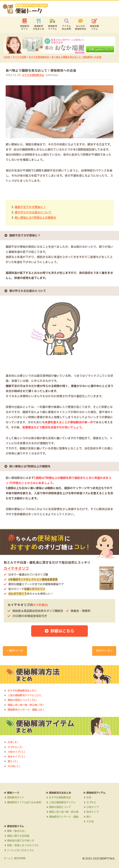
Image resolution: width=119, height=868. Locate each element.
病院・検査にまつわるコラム (53, 840)
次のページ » (104, 650)
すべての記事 (19, 57)
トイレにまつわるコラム (50, 845)
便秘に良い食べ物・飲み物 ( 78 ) (27, 705)
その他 (11, 850)
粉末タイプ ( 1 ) (17, 756)
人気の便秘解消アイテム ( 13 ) (25, 695)
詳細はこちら (63, 631)
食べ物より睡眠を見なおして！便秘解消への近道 (76, 57)
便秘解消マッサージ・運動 (67, 816)
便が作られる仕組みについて (33, 212)
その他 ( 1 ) (14, 766)
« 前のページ (15, 650)
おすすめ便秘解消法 (39, 57)
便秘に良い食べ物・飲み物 (67, 811)
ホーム (7, 858)
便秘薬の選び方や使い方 (50, 835)
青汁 (10, 845)
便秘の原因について (63, 807)
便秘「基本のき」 (46, 826)
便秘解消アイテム (53, 28)
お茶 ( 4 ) (13, 742)
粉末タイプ (14, 840)
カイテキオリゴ (16, 568)
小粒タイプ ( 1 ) (17, 751)
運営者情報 (20, 858)
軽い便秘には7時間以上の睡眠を (36, 217)
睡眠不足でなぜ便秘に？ (30, 207)
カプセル (12, 831)
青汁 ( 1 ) (13, 761)
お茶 (10, 826)
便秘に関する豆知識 (48, 831)
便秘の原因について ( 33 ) (23, 700)
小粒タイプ (14, 835)
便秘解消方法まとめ (39, 28)
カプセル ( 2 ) (15, 747)
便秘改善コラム (94, 28)
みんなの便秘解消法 (80, 28)
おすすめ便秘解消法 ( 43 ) (23, 690)
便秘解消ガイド (25, 28)
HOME (7, 57)
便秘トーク (14, 792)
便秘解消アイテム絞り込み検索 (25, 802)
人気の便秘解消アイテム (66, 802)
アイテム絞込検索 (66, 28)
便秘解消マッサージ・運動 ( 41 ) (27, 709)
